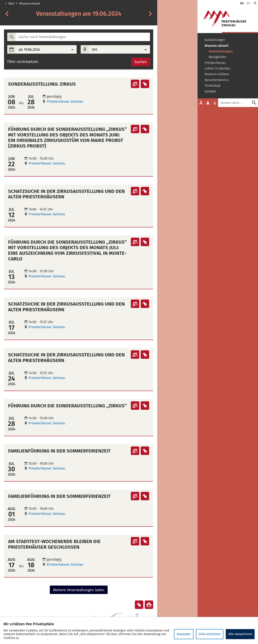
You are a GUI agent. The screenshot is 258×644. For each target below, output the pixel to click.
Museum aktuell (29, 4)
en (248, 3)
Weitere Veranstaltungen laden (79, 590)
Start (11, 4)
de (242, 3)
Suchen (141, 62)
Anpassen (184, 634)
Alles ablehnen (210, 634)
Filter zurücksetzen (23, 62)
